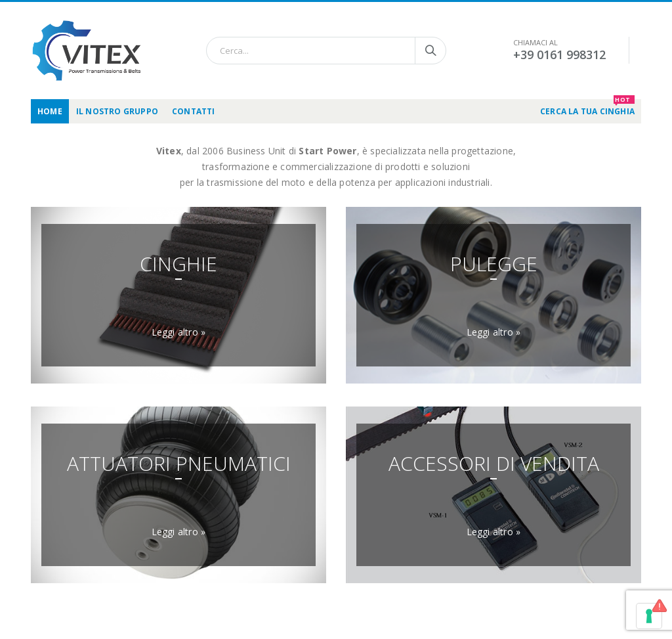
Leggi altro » (179, 332)
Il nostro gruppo (117, 111)
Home (50, 111)
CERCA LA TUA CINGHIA (587, 108)
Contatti (194, 111)
